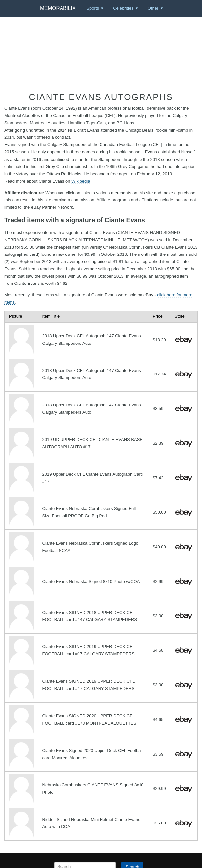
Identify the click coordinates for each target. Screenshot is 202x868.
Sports (93, 8)
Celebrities (123, 8)
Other (153, 8)
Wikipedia (81, 181)
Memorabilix (58, 8)
